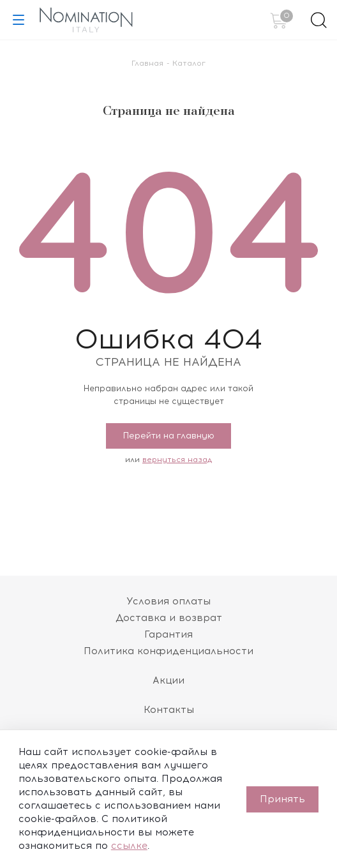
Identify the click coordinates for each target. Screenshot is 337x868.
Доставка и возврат (169, 618)
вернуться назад (177, 460)
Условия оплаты (168, 601)
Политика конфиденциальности (168, 651)
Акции (168, 680)
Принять (282, 799)
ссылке (129, 846)
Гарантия (168, 634)
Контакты (169, 710)
